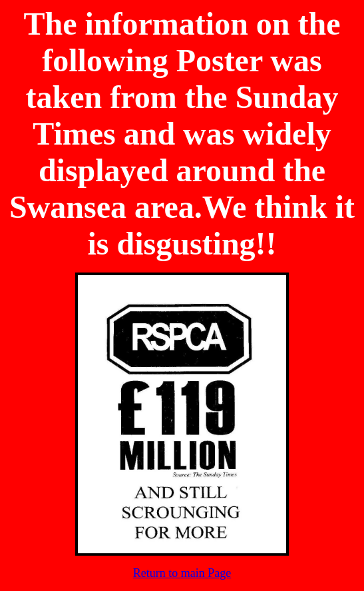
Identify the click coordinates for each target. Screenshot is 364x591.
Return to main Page (182, 573)
